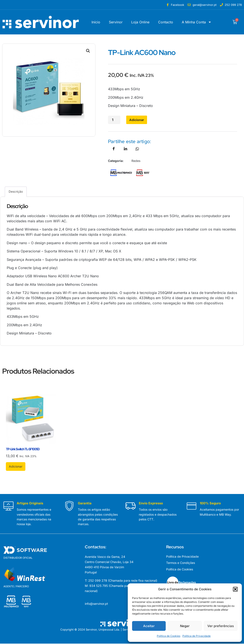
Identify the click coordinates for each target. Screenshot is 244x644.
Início (96, 22)
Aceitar (149, 626)
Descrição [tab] (16, 192)
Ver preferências (221, 626)
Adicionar (134, 120)
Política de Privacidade (197, 636)
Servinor (116, 22)
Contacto (166, 22)
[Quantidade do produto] (114, 120)
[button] (235, 589)
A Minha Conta (197, 22)
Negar (185, 626)
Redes (136, 161)
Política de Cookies (169, 636)
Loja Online (140, 22)
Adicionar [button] (16, 467)
